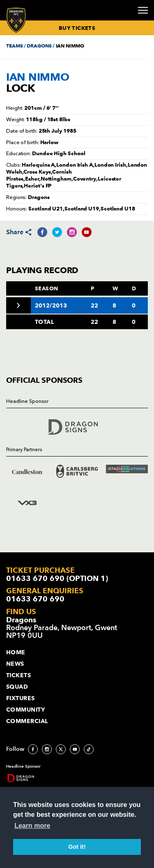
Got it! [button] (77, 847)
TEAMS (14, 46)
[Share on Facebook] (42, 232)
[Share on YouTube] (87, 232)
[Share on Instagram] (72, 232)
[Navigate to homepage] (16, 20)
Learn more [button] (32, 826)
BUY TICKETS (77, 28)
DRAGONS (39, 46)
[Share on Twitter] (57, 232)
